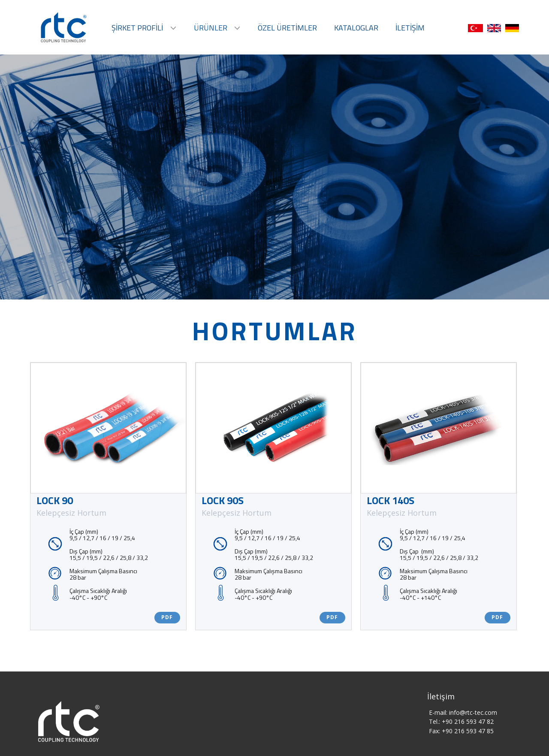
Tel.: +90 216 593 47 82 (461, 721)
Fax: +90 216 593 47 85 (461, 731)
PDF (167, 617)
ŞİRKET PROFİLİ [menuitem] (137, 28)
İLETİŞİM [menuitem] (410, 28)
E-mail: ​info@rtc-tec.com (463, 712)
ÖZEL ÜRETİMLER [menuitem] (287, 28)
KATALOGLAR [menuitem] (356, 28)
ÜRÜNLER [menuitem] (211, 28)
